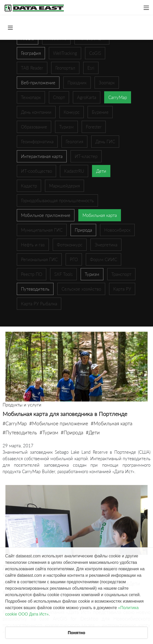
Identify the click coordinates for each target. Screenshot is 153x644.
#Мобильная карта (112, 423)
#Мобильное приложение (59, 423)
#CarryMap (15, 423)
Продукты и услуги (22, 405)
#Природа (72, 432)
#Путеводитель (20, 432)
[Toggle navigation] (146, 8)
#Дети (93, 432)
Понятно (76, 633)
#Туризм (49, 432)
